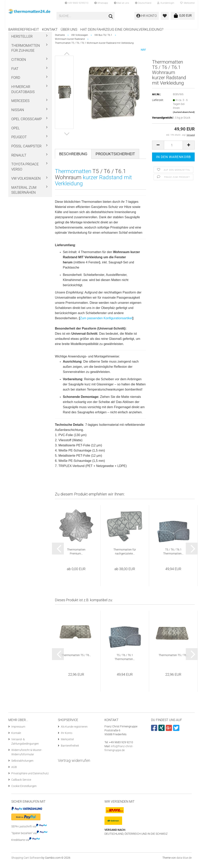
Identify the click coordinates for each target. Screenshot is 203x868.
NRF (143, 55)
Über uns (69, 29)
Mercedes (20, 106)
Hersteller (22, 42)
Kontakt (50, 29)
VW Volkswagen (26, 184)
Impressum (18, 732)
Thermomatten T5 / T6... (76, 661)
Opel (16, 133)
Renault (19, 161)
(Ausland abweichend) (184, 118)
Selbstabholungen (22, 766)
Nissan (18, 115)
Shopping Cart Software (26, 863)
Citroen (19, 65)
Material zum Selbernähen (24, 195)
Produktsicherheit (115, 159)
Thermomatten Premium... (76, 557)
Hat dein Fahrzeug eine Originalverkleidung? (122, 29)
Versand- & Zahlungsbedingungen (25, 747)
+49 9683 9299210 (77, 3)
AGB (14, 772)
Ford (16, 83)
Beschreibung (73, 159)
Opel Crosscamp (27, 124)
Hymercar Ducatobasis (23, 95)
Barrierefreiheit (24, 29)
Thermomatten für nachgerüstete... (125, 557)
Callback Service (21, 785)
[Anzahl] (173, 150)
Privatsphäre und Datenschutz (30, 779)
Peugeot (19, 142)
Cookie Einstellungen (24, 791)
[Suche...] (111, 16)
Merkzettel (187, 3)
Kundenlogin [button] (166, 3)
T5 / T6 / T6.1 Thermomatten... (173, 557)
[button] (143, 3)
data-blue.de (184, 863)
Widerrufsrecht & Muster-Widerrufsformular (27, 757)
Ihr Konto (67, 738)
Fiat (15, 74)
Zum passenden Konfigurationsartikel (106, 323)
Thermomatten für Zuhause (26, 53)
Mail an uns (122, 3)
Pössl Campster (26, 151)
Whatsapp (101, 3)
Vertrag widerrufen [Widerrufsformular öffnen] (74, 766)
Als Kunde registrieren (74, 732)
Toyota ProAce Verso (25, 172)
